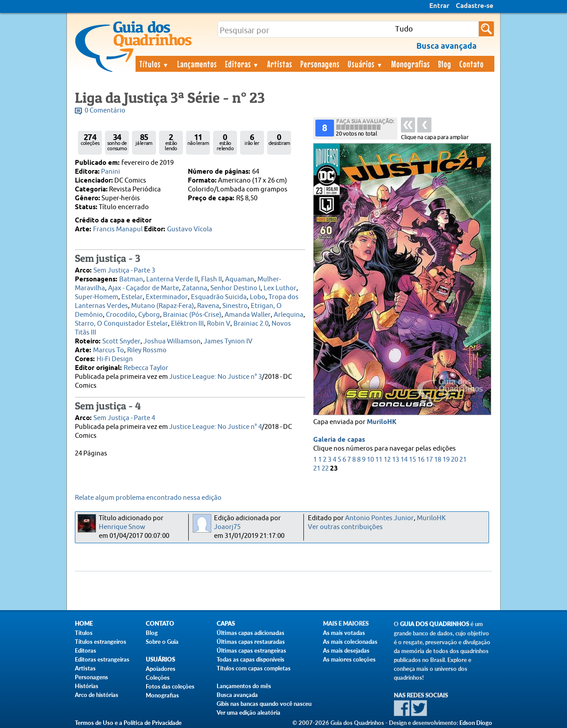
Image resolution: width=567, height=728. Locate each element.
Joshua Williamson (172, 341)
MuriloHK (382, 422)
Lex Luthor (280, 288)
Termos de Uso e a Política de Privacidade (128, 723)
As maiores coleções (349, 659)
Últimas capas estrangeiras (251, 650)
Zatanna (195, 288)
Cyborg (149, 315)
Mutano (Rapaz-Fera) (163, 306)
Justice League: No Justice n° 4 (216, 427)
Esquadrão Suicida (219, 297)
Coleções (158, 677)
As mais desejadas (346, 650)
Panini (111, 172)
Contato (472, 64)
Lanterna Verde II (172, 279)
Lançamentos (197, 64)
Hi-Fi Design (115, 359)
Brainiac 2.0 (251, 324)
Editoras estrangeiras (102, 659)
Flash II (212, 279)
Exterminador (167, 297)
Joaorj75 (227, 527)
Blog (445, 64)
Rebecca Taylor (146, 368)
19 (446, 460)
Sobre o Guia (162, 642)
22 (325, 469)
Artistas (280, 64)
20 (454, 460)
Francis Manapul (118, 229)
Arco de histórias (97, 695)
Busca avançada (237, 695)
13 (396, 460)
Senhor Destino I (235, 288)
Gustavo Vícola (190, 229)
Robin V (219, 324)
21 (463, 460)
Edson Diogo (476, 723)
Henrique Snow (122, 527)
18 (438, 460)
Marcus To (109, 350)
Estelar (132, 297)
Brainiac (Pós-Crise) (192, 315)
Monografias (411, 64)
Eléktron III (187, 324)
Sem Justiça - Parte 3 (124, 271)
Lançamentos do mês (244, 686)
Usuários (365, 64)
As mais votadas (344, 633)
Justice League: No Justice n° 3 (216, 377)
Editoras (242, 64)
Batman (131, 279)
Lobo (258, 297)
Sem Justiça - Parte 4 (124, 418)
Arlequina (289, 315)
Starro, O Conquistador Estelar (121, 324)
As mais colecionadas (350, 642)
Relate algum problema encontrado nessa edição (148, 498)
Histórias (87, 686)
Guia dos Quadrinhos (435, 624)
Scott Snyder (121, 341)
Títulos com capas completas (254, 668)
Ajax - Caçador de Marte (144, 288)
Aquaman (240, 279)
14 (404, 460)
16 (421, 460)
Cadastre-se (475, 6)
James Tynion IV (228, 341)
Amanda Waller (248, 315)
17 (429, 460)
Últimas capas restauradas (251, 642)
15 (412, 460)
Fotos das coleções (170, 686)
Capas (226, 624)
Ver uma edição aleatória (249, 712)
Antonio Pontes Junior (379, 518)
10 (370, 460)
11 (379, 460)
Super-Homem (97, 297)
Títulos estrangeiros (101, 642)
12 (387, 460)
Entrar (439, 6)
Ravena (208, 306)
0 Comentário (105, 111)
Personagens (320, 64)
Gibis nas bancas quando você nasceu (264, 704)
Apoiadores (161, 669)
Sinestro (235, 306)
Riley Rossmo (147, 350)
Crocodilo (120, 315)
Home (84, 624)
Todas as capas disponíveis (250, 659)
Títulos (154, 64)
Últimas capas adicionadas (250, 633)
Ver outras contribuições (345, 527)
